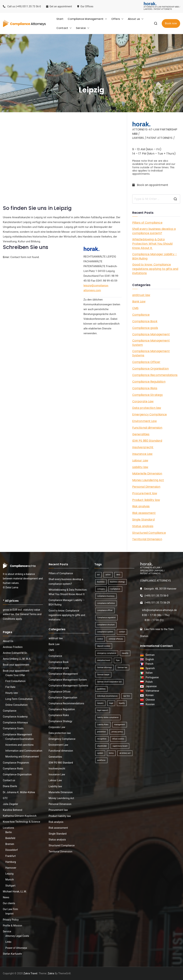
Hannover (11, 868)
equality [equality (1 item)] (125, 653)
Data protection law (147, 408)
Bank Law (139, 301)
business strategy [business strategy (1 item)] (118, 582)
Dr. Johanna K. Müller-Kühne (19, 792)
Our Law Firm (10, 909)
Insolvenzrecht (143, 447)
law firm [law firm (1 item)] (127, 696)
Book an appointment (151, 185)
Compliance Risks (145, 388)
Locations (8, 828)
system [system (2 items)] (100, 753)
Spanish (150, 668)
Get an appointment (59, 6)
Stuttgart (10, 886)
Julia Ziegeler (11, 804)
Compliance (141, 315)
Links (8, 942)
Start (60, 19)
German (149, 655)
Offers (117, 19)
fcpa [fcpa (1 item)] (118, 660)
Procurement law (145, 493)
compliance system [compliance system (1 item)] (105, 632)
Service (83, 28)
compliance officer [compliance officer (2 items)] (105, 610)
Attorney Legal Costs (17, 936)
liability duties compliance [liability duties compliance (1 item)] (108, 717)
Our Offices (86, 6)
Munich (10, 880)
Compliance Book (145, 321)
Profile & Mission (13, 926)
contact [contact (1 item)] (122, 632)
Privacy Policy (11, 920)
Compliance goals (145, 328)
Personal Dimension (146, 487)
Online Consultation (17, 705)
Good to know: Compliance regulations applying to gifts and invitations (155, 269)
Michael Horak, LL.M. (15, 891)
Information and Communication (24, 751)
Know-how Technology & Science (22, 822)
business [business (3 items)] (101, 582)
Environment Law (144, 421)
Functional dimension (147, 428)
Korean (149, 695)
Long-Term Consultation (19, 699)
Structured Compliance (149, 533)
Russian (149, 704)
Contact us (9, 780)
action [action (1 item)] (108, 575)
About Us (8, 641)
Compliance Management (87, 19)
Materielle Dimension (147, 473)
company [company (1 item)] (101, 589)
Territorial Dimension (147, 539)
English (149, 659)
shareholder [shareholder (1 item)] (102, 746)
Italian (149, 673)
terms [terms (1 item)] (111, 753)
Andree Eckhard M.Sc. (15, 653)
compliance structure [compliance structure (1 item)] (106, 625)
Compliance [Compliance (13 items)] (115, 589)
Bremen (10, 844)
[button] (105, 19)
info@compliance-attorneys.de (159, 610)
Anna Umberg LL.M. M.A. (17, 659)
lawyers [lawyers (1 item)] (100, 703)
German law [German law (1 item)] (123, 667)
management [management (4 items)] (120, 725)
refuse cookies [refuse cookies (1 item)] (118, 739)
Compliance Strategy (148, 395)
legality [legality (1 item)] (122, 703)
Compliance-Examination (20, 739)
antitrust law (141, 295)
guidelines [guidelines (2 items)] (101, 689)
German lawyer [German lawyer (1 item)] (103, 675)
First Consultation (15, 681)
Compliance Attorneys (15, 723)
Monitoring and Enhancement (22, 757)
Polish (149, 682)
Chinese (150, 700)
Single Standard (143, 520)
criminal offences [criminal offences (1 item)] (116, 639)
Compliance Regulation (149, 382)
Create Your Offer (15, 675)
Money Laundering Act (148, 480)
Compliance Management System (151, 343)
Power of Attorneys (16, 948)
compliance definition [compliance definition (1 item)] (106, 603)
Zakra (51, 973)
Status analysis (143, 526)
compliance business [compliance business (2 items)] (106, 596)
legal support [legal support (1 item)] (103, 710)
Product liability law (146, 500)
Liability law (140, 467)
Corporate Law (143, 401)
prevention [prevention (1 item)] (102, 732)
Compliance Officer (146, 362)
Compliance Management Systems (151, 353)
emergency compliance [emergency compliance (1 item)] (107, 653)
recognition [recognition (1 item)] (102, 739)
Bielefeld (10, 838)
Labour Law (140, 460)
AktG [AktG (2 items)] (118, 575)
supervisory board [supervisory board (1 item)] (120, 746)
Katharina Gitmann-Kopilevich (20, 816)
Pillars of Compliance (147, 223)
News (6, 897)
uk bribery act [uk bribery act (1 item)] (125, 753)
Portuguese (152, 677)
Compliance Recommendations (155, 375)
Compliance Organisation (150, 369)
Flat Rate (10, 687)
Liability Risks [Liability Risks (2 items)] (103, 725)
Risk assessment (144, 513)
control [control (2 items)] (100, 639)
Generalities (141, 434)
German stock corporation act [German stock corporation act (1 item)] (109, 682)
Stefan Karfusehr (12, 954)
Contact (64, 28)
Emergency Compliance (150, 414)
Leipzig (9, 874)
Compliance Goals (13, 728)
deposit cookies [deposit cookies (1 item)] (104, 646)
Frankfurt (11, 856)
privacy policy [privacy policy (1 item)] (117, 732)
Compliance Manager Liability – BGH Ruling (155, 256)
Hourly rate (12, 693)
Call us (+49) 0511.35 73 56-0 (22, 6)
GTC (5, 798)
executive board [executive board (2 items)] (104, 660)
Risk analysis (141, 506)
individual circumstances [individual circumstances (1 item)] (107, 696)
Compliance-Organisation (17, 774)
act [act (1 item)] (98, 575)
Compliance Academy (15, 717)
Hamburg (11, 862)
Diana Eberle (10, 786)
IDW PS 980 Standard (147, 441)
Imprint (9, 914)
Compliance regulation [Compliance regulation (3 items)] (106, 617)
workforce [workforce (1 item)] (101, 760)
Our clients (9, 903)
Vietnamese (152, 691)
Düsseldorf (12, 850)
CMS (135, 308)
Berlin (9, 832)
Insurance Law (142, 454)
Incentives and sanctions (19, 745)
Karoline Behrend (13, 810)
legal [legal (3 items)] (111, 703)
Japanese (151, 686)
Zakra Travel (30, 973)
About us (136, 19)
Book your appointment (16, 665)
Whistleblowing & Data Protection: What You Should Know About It (152, 244)
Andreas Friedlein (13, 647)
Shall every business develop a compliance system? (154, 231)
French (149, 664)
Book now (171, 23)
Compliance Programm (16, 763)
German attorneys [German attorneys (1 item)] (105, 667)
